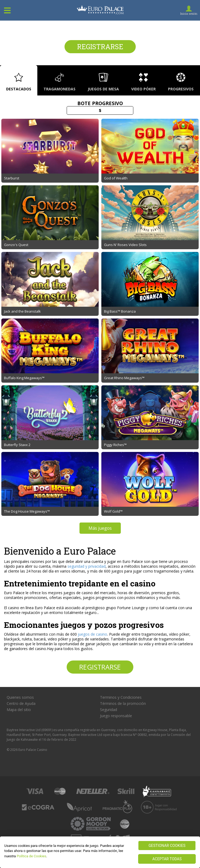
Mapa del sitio (19, 710)
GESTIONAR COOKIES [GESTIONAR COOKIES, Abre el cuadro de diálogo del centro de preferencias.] (167, 846)
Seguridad (109, 710)
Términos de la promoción (123, 704)
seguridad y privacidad (87, 566)
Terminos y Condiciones (121, 697)
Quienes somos (20, 697)
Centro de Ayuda (21, 704)
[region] (100, 852)
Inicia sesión (189, 14)
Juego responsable (116, 716)
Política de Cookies (32, 856)
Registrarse (100, 47)
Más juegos (100, 528)
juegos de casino (93, 634)
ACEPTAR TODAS (167, 859)
